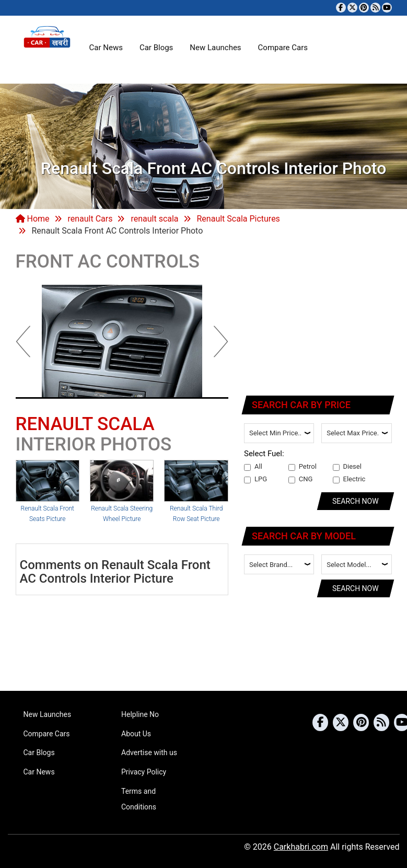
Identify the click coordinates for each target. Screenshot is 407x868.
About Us (136, 734)
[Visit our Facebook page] (341, 8)
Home (33, 219)
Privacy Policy (144, 772)
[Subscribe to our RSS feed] (375, 8)
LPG (255, 479)
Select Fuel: (264, 454)
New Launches (215, 48)
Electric (349, 479)
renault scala (154, 219)
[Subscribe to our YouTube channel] (387, 8)
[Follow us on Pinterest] (364, 8)
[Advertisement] (318, 318)
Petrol (303, 467)
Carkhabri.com (301, 847)
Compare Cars (283, 48)
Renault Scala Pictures (239, 219)
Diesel (347, 467)
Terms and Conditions (139, 799)
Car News (106, 48)
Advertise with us (149, 753)
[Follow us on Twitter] (352, 8)
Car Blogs (156, 48)
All (253, 467)
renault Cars (90, 219)
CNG (301, 479)
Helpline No (140, 714)
